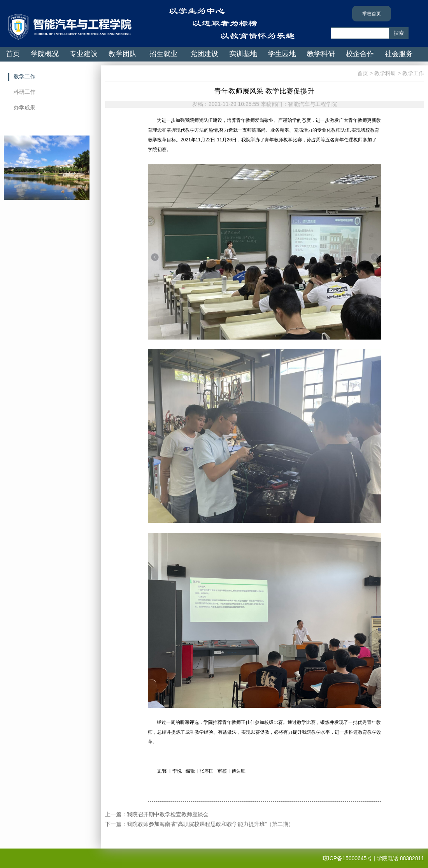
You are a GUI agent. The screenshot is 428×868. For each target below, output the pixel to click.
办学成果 (25, 107)
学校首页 (372, 14)
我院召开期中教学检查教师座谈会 (168, 814)
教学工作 (25, 76)
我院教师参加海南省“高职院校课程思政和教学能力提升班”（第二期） (210, 824)
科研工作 (25, 92)
